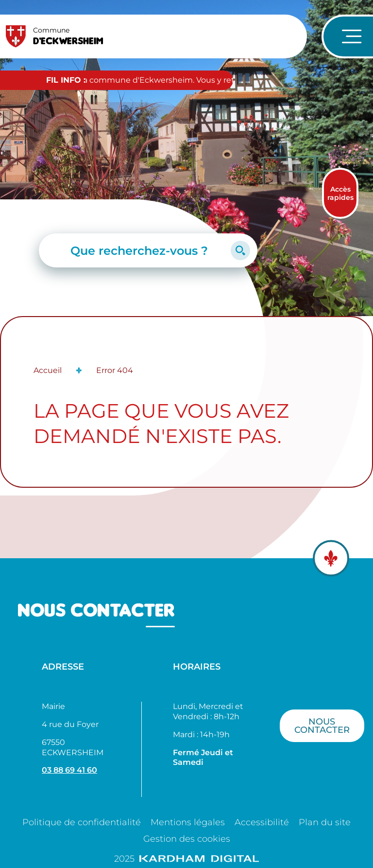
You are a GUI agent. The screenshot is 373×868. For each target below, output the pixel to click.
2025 (186, 859)
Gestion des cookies (187, 839)
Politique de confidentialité (82, 822)
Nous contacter (322, 726)
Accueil (48, 370)
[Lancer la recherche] (240, 250)
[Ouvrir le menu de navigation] (347, 36)
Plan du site (325, 822)
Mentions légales (188, 822)
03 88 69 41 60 (69, 770)
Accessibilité (262, 822)
